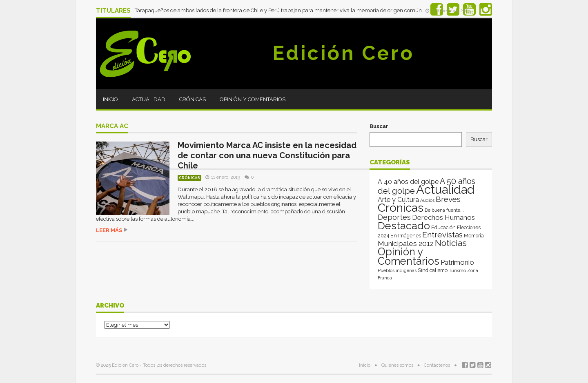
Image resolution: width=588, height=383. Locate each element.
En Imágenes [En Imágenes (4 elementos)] (406, 236)
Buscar (379, 126)
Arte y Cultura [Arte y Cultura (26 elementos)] (398, 200)
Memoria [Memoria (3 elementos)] (474, 236)
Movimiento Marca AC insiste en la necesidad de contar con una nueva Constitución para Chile (267, 155)
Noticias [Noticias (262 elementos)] (451, 243)
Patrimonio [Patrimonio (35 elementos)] (457, 262)
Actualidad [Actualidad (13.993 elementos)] (445, 189)
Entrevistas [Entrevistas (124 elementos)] (442, 235)
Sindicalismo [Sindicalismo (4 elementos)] (433, 270)
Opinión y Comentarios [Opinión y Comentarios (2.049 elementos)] (409, 256)
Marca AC (112, 126)
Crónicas (193, 99)
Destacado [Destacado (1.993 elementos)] (404, 226)
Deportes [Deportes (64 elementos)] (394, 217)
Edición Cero (343, 53)
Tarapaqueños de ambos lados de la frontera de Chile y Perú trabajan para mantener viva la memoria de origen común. (280, 10)
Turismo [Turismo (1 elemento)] (457, 270)
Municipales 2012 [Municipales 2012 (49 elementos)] (406, 244)
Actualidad (149, 99)
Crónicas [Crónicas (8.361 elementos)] (401, 208)
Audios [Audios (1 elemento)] (427, 200)
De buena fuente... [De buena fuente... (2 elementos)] (444, 210)
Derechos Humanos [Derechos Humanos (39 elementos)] (443, 217)
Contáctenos (437, 365)
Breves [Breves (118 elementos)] (448, 199)
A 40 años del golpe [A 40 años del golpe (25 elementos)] (408, 182)
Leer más (109, 230)
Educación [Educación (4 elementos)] (443, 227)
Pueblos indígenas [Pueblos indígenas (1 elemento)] (397, 270)
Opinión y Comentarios (253, 99)
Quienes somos (397, 365)
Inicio (110, 99)
